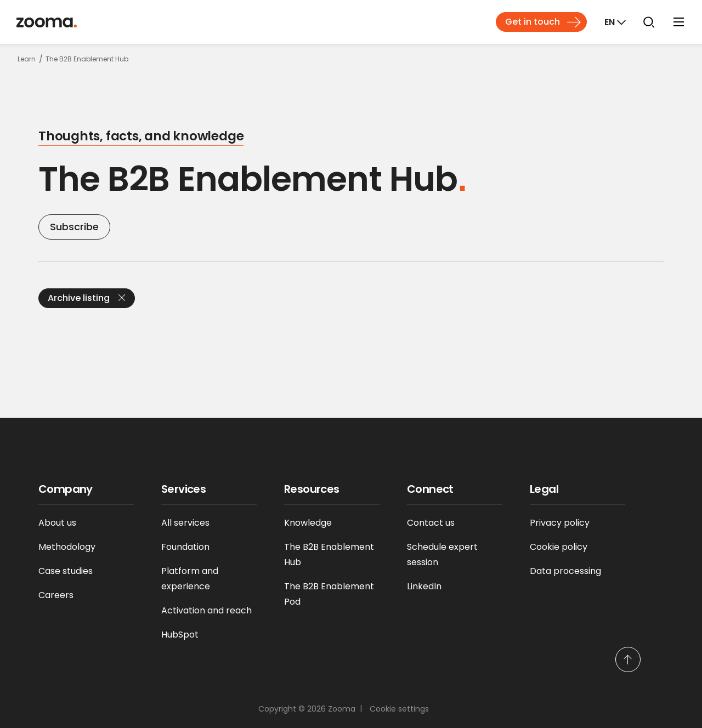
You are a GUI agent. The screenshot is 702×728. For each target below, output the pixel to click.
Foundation (185, 547)
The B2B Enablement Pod (329, 594)
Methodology (67, 547)
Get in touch (533, 22)
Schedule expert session (442, 554)
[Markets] (614, 22)
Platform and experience (190, 579)
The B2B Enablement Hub (329, 554)
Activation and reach (206, 610)
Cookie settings (399, 709)
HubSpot (180, 635)
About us (57, 523)
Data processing (565, 571)
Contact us (431, 523)
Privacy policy (560, 523)
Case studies (66, 571)
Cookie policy (559, 547)
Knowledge (308, 523)
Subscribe (74, 227)
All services (185, 523)
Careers (56, 595)
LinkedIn (424, 586)
